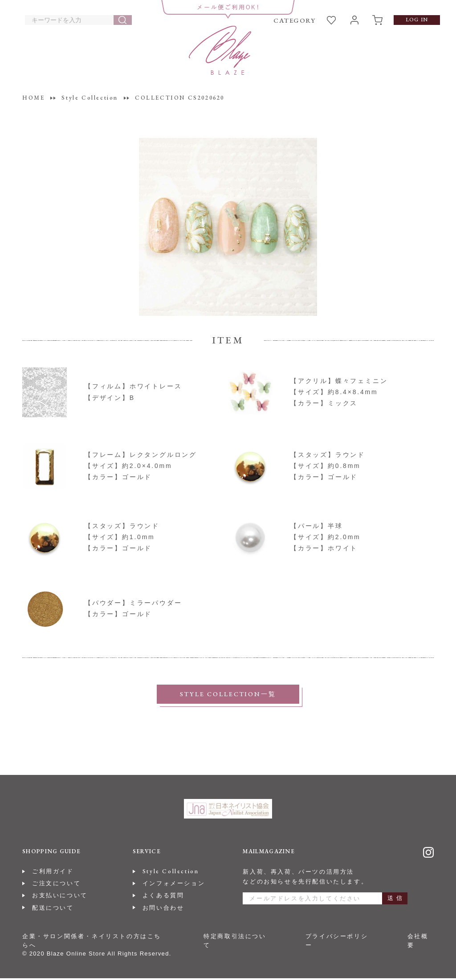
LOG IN (417, 20)
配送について (53, 909)
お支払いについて (60, 897)
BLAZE (220, 50)
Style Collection (171, 873)
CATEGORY (294, 20)
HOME (33, 98)
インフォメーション (174, 885)
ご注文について (56, 885)
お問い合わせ (163, 909)
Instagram (428, 855)
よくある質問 (163, 897)
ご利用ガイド (53, 873)
